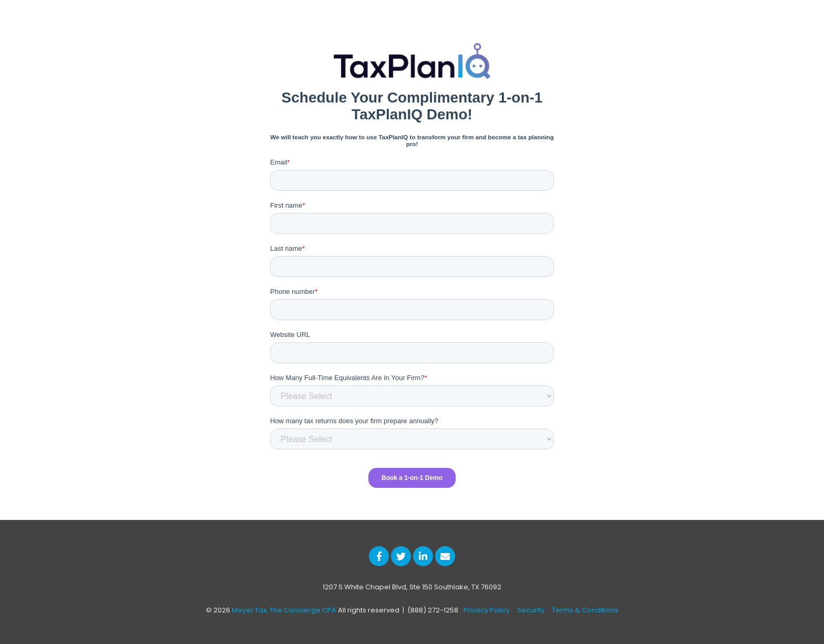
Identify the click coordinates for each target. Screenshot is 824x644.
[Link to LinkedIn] (423, 556)
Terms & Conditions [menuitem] (585, 610)
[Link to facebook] (379, 556)
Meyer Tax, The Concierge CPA (284, 610)
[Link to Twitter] (401, 556)
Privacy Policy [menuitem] (487, 610)
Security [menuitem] (531, 610)
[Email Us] (445, 556)
